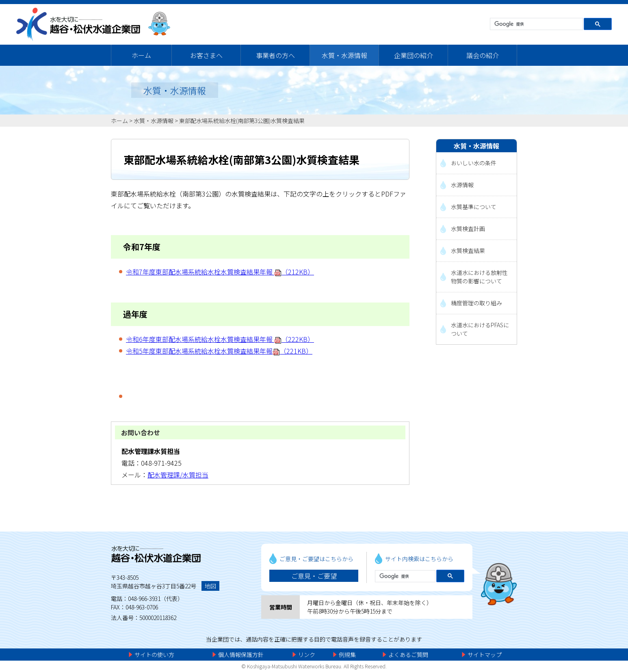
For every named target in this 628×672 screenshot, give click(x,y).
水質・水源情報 (344, 55)
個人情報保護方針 (241, 655)
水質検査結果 (468, 251)
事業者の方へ (275, 55)
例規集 (347, 655)
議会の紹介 (483, 55)
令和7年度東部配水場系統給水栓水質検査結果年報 (220, 272)
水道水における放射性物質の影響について (479, 277)
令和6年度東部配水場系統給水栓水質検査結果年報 (220, 339)
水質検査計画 (468, 229)
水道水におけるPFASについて (480, 329)
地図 (210, 586)
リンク (307, 655)
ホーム (141, 55)
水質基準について (474, 207)
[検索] (536, 24)
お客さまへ (206, 55)
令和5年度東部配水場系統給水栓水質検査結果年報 (219, 351)
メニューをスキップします (348, 6)
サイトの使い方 (154, 655)
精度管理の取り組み (476, 303)
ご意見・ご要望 (314, 576)
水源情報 (462, 185)
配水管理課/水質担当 (178, 475)
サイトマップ (485, 655)
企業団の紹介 (414, 55)
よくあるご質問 (408, 655)
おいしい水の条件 (474, 163)
